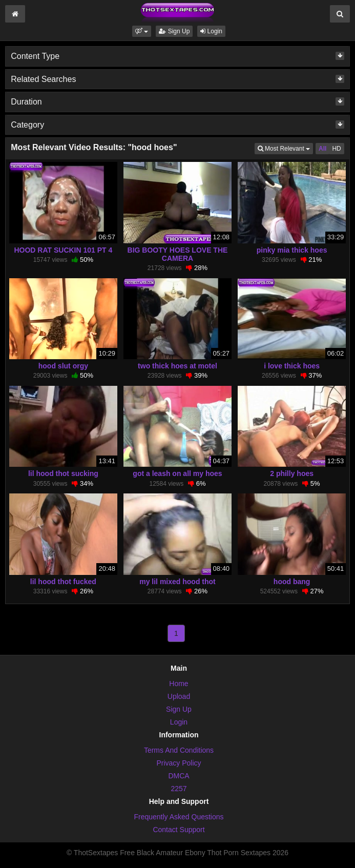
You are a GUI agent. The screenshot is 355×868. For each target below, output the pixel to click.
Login (211, 31)
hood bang (292, 582)
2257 (179, 789)
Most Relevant (285, 148)
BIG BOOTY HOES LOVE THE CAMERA (178, 254)
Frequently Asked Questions (179, 817)
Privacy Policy (179, 763)
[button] (142, 31)
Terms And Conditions (179, 750)
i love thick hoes (292, 366)
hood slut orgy (63, 366)
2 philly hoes (292, 473)
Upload (179, 696)
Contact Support (179, 830)
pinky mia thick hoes (292, 250)
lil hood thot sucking (63, 473)
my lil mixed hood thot (178, 582)
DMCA (179, 776)
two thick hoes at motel (178, 366)
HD (336, 149)
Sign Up (174, 31)
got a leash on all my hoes (177, 473)
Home (179, 684)
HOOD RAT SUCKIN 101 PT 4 (63, 250)
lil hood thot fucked (63, 582)
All (322, 149)
